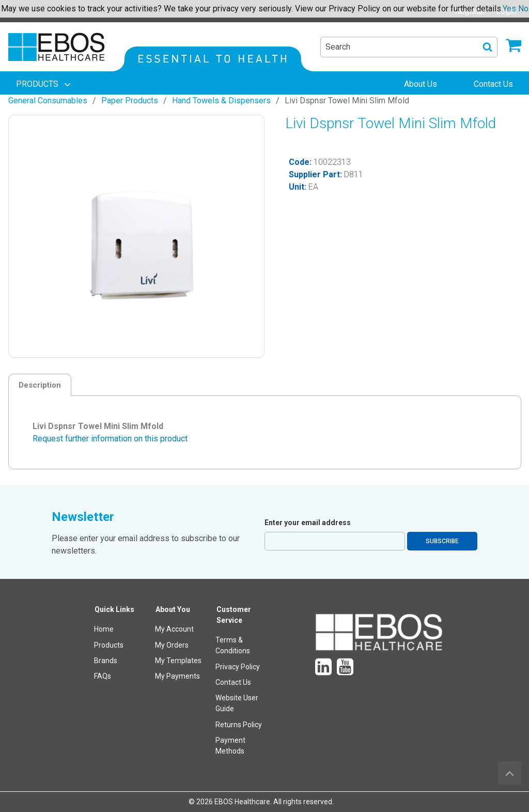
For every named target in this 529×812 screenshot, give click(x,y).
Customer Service (234, 615)
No (523, 9)
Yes (509, 9)
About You (173, 609)
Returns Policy (239, 725)
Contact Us (233, 682)
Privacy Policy (238, 667)
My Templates (178, 661)
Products (109, 645)
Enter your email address (308, 523)
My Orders (172, 645)
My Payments (177, 676)
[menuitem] (44, 84)
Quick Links (114, 609)
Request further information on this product (110, 439)
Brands (106, 661)
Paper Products (130, 101)
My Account (174, 629)
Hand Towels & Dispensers (221, 101)
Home (104, 629)
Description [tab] (40, 385)
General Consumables (48, 101)
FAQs (103, 676)
